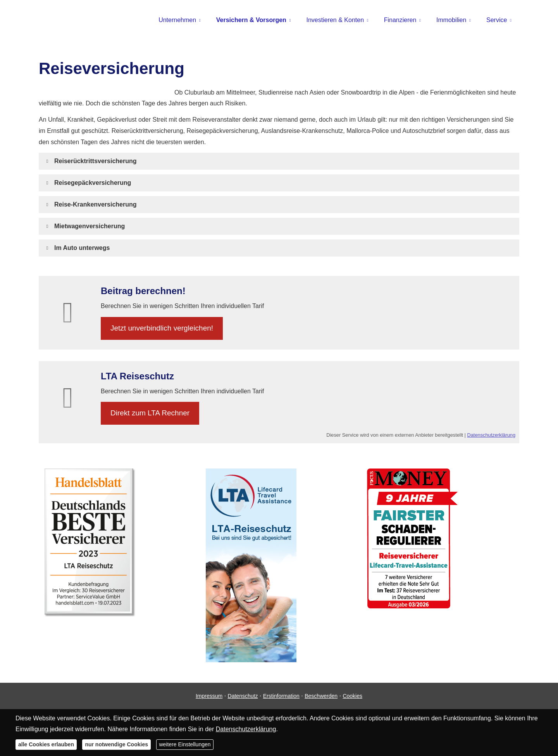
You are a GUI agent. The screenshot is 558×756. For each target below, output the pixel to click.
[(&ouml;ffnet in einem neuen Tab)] (90, 614)
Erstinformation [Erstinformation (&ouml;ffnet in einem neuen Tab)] (281, 696)
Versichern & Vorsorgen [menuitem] (251, 20)
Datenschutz (243, 696)
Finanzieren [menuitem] (400, 20)
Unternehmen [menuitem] (177, 20)
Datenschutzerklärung (491, 435)
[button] (96, 161)
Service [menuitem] (497, 20)
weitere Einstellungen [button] (185, 744)
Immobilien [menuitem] (451, 20)
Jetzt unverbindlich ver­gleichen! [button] (162, 328)
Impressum (209, 696)
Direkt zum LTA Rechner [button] (150, 413)
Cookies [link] (352, 696)
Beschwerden (321, 696)
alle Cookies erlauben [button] (46, 744)
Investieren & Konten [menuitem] (335, 20)
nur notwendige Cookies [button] (116, 744)
